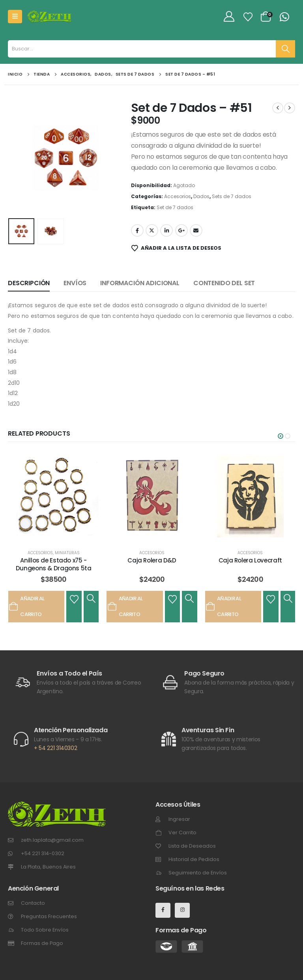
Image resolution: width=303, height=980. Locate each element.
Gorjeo (152, 230)
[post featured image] (53, 496)
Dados (201, 196)
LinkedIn (166, 230)
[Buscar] (285, 49)
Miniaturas (67, 553)
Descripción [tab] (29, 283)
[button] (281, 436)
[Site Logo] (50, 17)
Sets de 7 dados (232, 196)
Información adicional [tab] (140, 283)
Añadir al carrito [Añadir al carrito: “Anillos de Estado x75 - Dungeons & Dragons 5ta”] (26, 606)
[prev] (278, 108)
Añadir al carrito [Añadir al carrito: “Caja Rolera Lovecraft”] (223, 606)
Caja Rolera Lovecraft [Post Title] (250, 560)
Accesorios (178, 196)
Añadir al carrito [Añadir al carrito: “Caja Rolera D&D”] (125, 606)
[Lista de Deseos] (248, 17)
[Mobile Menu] (15, 17)
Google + (181, 230)
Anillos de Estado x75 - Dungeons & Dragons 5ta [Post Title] (54, 564)
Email (196, 230)
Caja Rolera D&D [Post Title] (152, 560)
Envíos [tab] (75, 283)
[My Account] (229, 17)
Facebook (137, 230)
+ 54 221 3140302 (55, 748)
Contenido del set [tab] (224, 283)
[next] (290, 108)
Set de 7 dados (175, 207)
